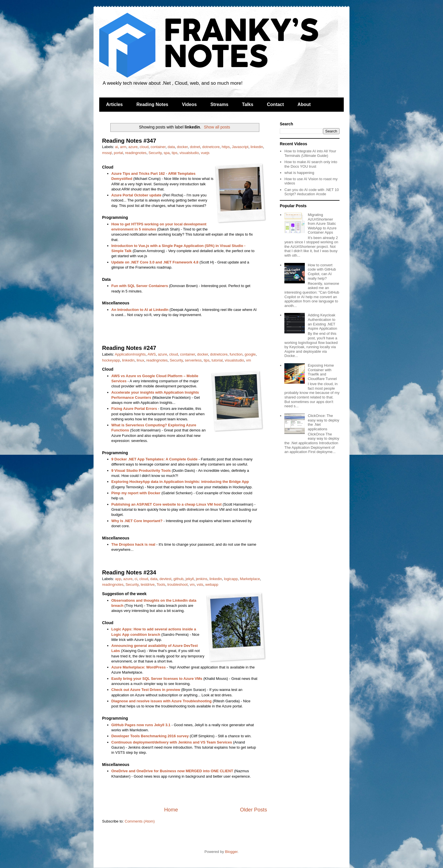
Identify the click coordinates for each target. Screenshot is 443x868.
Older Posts (253, 810)
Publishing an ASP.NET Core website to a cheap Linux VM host (167, 504)
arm (123, 147)
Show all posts (217, 127)
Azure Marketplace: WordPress (139, 667)
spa (167, 153)
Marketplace (250, 579)
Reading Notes (152, 104)
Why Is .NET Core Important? (137, 521)
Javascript (240, 147)
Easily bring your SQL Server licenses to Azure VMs (157, 679)
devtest (165, 579)
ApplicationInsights (130, 354)
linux (140, 360)
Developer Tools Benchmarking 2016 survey (150, 736)
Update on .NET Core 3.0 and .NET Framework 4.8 (155, 262)
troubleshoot (177, 584)
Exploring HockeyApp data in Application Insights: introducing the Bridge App (180, 482)
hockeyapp (111, 360)
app (118, 579)
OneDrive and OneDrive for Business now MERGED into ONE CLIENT (172, 771)
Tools (161, 584)
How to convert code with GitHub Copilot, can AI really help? (322, 272)
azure (133, 147)
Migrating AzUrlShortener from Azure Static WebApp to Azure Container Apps (322, 224)
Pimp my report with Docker (136, 493)
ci (136, 579)
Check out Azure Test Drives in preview (146, 690)
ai (117, 147)
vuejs (205, 153)
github (178, 579)
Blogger (231, 852)
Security (155, 153)
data (171, 147)
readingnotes (136, 153)
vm (248, 360)
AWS (152, 354)
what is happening (299, 173)
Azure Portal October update (136, 195)
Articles (114, 104)
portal (118, 153)
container (158, 147)
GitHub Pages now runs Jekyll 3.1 (141, 725)
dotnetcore (211, 147)
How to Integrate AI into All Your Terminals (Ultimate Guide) (310, 153)
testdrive (148, 584)
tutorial (217, 360)
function (236, 354)
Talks (248, 104)
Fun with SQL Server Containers (140, 286)
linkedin (257, 147)
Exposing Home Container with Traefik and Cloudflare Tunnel (322, 372)
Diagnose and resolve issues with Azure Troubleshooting (162, 701)
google (250, 354)
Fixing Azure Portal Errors (134, 409)
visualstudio (189, 153)
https (226, 147)
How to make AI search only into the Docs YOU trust (311, 164)
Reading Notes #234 (129, 572)
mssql (107, 153)
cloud (144, 147)
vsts (200, 584)
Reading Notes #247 (129, 348)
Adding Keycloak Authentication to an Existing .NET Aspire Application (322, 322)
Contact (276, 104)
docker (182, 147)
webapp (212, 584)
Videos (189, 104)
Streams (219, 104)
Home (171, 810)
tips (175, 153)
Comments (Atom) (140, 821)
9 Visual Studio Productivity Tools (141, 471)
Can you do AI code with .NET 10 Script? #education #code (311, 192)
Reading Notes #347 (129, 141)
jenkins (202, 579)
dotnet (195, 147)
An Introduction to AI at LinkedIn (140, 310)
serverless (193, 360)
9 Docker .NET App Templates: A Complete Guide (155, 459)
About (304, 104)
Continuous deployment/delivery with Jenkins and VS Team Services (172, 742)
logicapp (231, 579)
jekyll (190, 579)
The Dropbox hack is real (133, 544)
